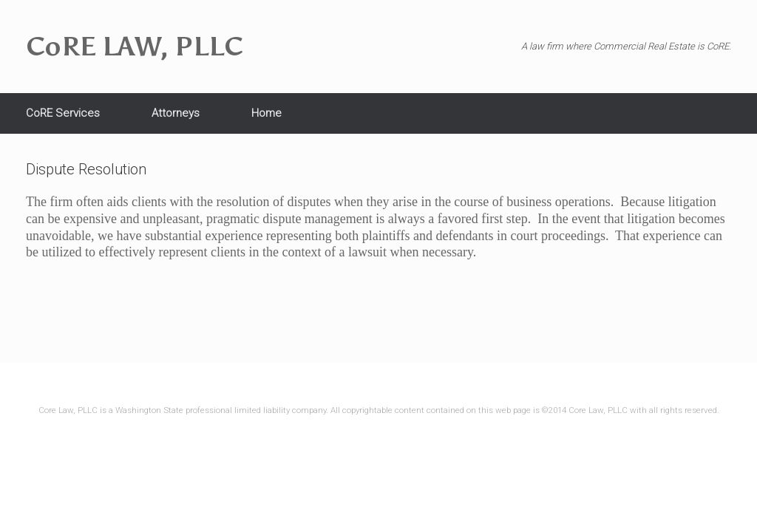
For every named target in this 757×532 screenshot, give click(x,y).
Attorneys (176, 113)
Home (267, 113)
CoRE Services (63, 113)
